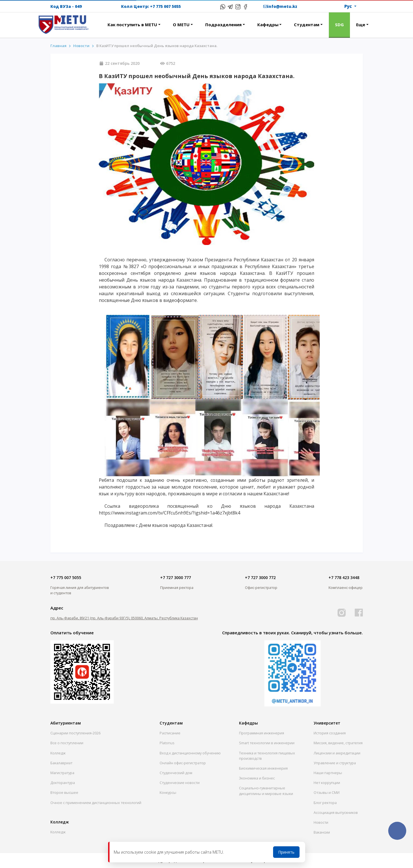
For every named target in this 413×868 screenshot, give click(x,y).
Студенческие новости (180, 783)
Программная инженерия (262, 733)
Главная (58, 46)
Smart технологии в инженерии (267, 743)
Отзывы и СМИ (327, 792)
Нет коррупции (327, 783)
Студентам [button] (307, 25)
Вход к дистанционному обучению (190, 753)
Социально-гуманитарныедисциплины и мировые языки (266, 791)
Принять (286, 852)
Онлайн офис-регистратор (183, 763)
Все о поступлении (67, 743)
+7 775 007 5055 (165, 6)
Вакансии (322, 832)
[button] (95, 21)
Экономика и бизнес (257, 778)
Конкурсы (168, 792)
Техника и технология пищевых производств (267, 756)
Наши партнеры (328, 773)
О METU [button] (181, 25)
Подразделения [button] (223, 25)
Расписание (170, 733)
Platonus (167, 743)
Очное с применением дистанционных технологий (96, 803)
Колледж (58, 753)
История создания (330, 733)
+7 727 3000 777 (176, 577)
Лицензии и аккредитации (337, 753)
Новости (321, 822)
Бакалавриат (61, 763)
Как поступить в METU (132, 25)
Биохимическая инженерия (263, 768)
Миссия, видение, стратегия (338, 743)
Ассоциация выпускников (336, 812)
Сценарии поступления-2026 (75, 733)
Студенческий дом (176, 773)
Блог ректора (325, 803)
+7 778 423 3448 (344, 577)
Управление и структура (335, 763)
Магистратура (62, 773)
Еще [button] (361, 25)
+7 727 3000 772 (260, 577)
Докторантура (63, 783)
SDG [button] (339, 25)
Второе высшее (64, 792)
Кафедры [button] (268, 25)
